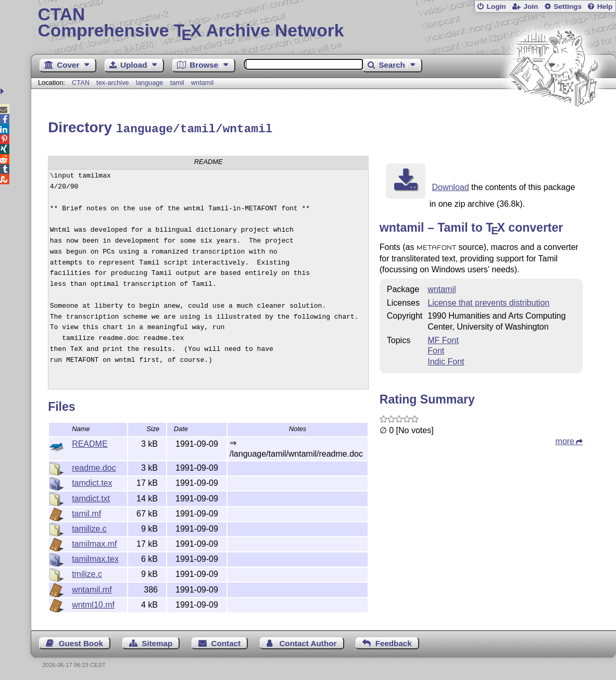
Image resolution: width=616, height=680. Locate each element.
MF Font (443, 339)
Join (531, 7)
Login (496, 7)
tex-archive (113, 83)
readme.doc (94, 466)
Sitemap (157, 642)
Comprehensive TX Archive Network (323, 23)
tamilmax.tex (95, 557)
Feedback (394, 642)
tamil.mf (86, 512)
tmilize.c (87, 572)
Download (450, 186)
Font (436, 349)
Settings (568, 7)
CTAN (81, 83)
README (90, 442)
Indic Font (446, 360)
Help (605, 7)
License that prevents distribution (488, 301)
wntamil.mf (92, 588)
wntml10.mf (93, 603)
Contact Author (308, 642)
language (150, 83)
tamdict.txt (91, 497)
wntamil (202, 83)
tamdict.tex (92, 481)
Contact (226, 642)
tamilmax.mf (94, 542)
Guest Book (81, 642)
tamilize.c (89, 527)
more (565, 440)
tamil (177, 83)
